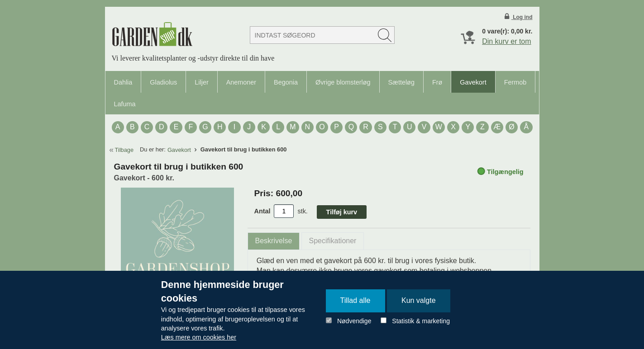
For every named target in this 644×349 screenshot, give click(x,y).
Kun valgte (419, 300)
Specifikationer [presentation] (333, 241)
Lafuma (125, 104)
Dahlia (123, 82)
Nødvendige (354, 321)
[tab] (274, 241)
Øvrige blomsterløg (343, 82)
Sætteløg (401, 82)
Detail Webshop (152, 34)
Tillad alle (355, 300)
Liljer (201, 82)
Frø (437, 82)
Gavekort (473, 82)
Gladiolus (163, 82)
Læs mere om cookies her (199, 337)
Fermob (515, 82)
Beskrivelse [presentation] (274, 241)
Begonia (286, 82)
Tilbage (124, 150)
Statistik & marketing (421, 321)
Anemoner (241, 82)
